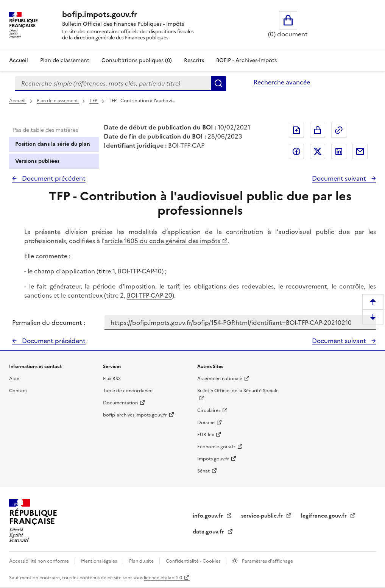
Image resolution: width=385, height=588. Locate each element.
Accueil (19, 60)
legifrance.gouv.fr (325, 516)
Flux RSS (112, 379)
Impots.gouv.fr (213, 459)
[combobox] (113, 83)
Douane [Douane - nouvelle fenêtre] (206, 423)
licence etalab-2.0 (163, 578)
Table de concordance (128, 391)
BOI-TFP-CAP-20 (150, 295)
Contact (18, 391)
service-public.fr (263, 516)
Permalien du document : (49, 323)
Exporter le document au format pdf (296, 130)
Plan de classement (58, 101)
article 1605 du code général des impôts (162, 241)
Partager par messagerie (360, 151)
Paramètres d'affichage (267, 561)
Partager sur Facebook (296, 151)
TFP (94, 101)
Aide (14, 379)
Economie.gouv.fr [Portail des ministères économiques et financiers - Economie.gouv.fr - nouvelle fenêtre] (216, 447)
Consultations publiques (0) (137, 60)
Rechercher (218, 83)
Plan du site (142, 561)
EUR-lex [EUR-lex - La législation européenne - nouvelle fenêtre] (206, 435)
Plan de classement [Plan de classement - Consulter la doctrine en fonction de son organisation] (65, 60)
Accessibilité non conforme (40, 561)
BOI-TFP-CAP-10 (140, 271)
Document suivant (340, 178)
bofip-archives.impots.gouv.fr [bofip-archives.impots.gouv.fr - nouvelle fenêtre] (135, 415)
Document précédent (53, 178)
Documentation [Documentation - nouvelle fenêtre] (120, 403)
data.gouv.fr (209, 532)
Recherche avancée (282, 82)
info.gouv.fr (209, 516)
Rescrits (194, 60)
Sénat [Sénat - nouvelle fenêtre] (203, 471)
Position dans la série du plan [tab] (53, 144)
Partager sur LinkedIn (339, 151)
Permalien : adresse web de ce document (339, 130)
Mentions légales (100, 561)
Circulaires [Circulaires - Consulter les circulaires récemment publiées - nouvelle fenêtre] (209, 410)
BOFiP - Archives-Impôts (246, 60)
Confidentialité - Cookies (194, 561)
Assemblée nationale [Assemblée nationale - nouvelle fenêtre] (220, 379)
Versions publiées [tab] (37, 161)
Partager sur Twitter (318, 151)
